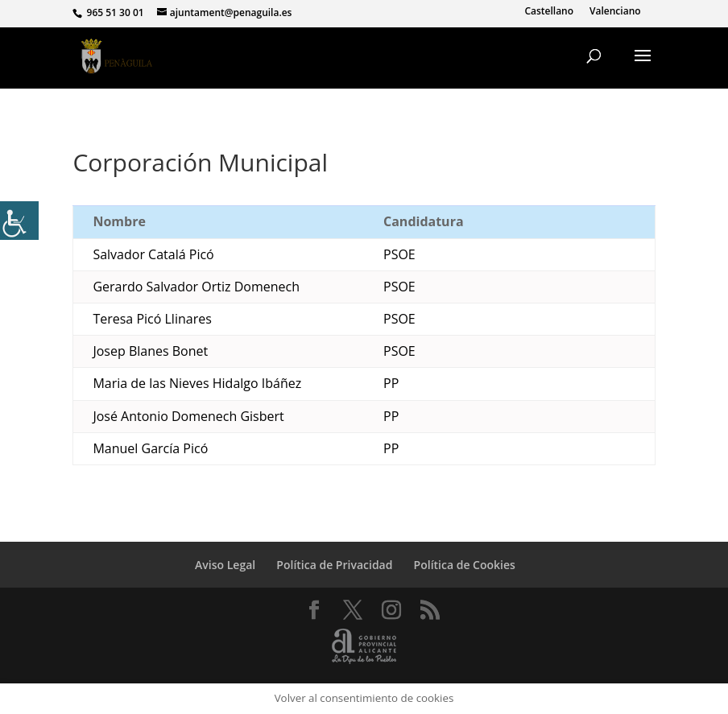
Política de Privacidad (334, 565)
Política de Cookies (465, 565)
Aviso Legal (225, 565)
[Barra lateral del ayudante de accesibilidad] (19, 221)
